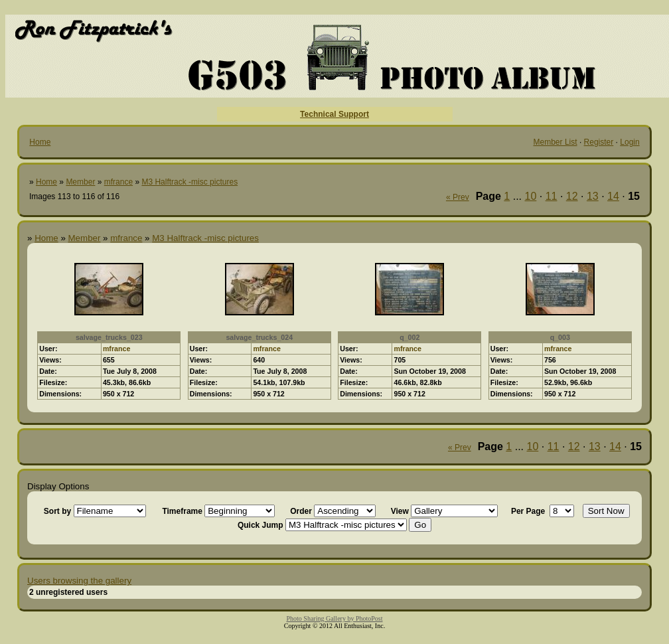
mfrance (118, 182)
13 (593, 196)
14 (613, 196)
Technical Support (334, 114)
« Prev (458, 197)
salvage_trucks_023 (109, 337)
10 (531, 196)
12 (572, 196)
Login (630, 142)
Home (40, 142)
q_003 (560, 337)
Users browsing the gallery (79, 581)
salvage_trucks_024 (259, 337)
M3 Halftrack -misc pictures (189, 182)
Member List (556, 142)
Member (80, 182)
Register (599, 142)
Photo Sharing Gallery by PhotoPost (334, 618)
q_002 (409, 337)
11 (552, 196)
